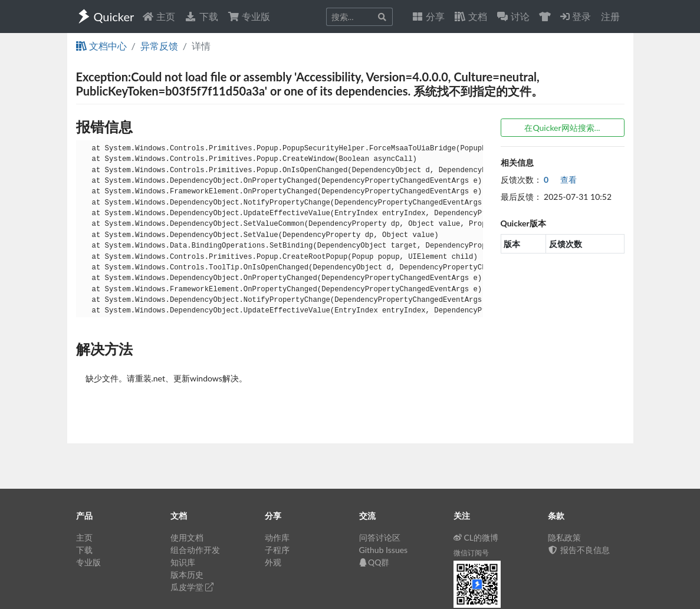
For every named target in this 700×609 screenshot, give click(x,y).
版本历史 (187, 575)
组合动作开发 (195, 550)
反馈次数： (521, 180)
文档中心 (101, 46)
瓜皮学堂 (192, 587)
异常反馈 (159, 46)
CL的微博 (476, 537)
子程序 (277, 550)
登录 (576, 16)
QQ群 (374, 562)
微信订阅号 (471, 553)
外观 (273, 562)
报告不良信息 (579, 550)
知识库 (183, 562)
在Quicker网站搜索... (562, 128)
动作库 (277, 537)
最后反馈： (521, 197)
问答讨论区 (380, 537)
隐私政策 (564, 537)
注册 (610, 16)
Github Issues (384, 550)
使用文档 (187, 537)
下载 (201, 16)
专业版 (249, 16)
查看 (560, 180)
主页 (159, 16)
